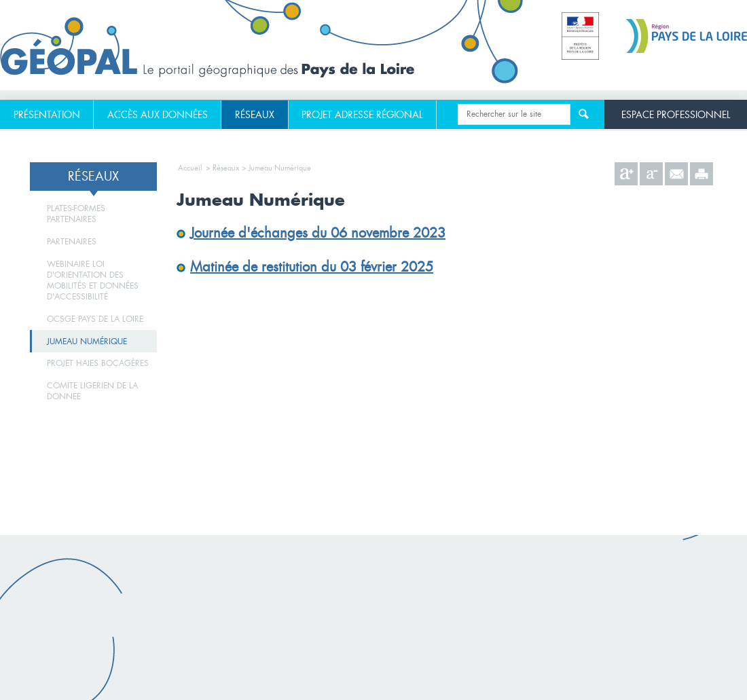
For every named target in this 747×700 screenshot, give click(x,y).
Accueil (190, 168)
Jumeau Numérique (87, 342)
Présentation (47, 115)
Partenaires (72, 242)
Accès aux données (158, 115)
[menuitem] (47, 115)
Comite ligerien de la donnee (92, 391)
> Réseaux (222, 168)
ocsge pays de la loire (95, 319)
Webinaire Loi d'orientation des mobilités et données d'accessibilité (93, 280)
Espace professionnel (676, 114)
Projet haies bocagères (98, 363)
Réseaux (255, 115)
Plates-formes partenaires (76, 214)
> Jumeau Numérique (276, 168)
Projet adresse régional (362, 115)
